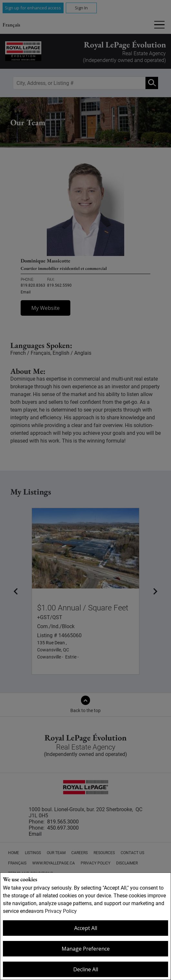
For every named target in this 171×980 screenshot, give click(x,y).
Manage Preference (86, 949)
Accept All (86, 928)
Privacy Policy (61, 911)
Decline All (86, 969)
